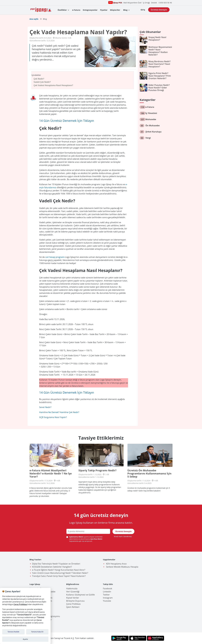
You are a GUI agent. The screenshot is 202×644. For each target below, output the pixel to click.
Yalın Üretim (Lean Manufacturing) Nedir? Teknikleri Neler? (60, 573)
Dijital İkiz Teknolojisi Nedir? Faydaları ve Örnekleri (56, 564)
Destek (154, 3)
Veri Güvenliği (73, 592)
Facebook (108, 589)
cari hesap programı (55, 257)
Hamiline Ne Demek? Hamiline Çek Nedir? (59, 412)
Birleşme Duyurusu (75, 601)
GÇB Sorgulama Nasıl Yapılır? (53, 417)
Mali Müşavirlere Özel (132, 3)
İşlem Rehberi (73, 607)
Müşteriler (115, 10)
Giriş (143, 10)
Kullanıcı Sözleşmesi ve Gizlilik (80, 595)
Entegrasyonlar (90, 10)
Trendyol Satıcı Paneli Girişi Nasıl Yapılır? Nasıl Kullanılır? (59, 576)
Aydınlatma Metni (76, 537)
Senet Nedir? (45, 407)
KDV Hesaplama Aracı (116, 564)
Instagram (108, 598)
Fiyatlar (104, 10)
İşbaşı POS (117, 3)
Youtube (107, 601)
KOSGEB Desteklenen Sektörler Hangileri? (52, 567)
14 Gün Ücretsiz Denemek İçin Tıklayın (67, 121)
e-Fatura (76, 10)
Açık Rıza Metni (96, 539)
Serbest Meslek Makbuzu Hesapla (122, 567)
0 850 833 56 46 (165, 3)
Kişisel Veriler (73, 598)
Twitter (106, 595)
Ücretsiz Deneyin (159, 10)
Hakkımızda (72, 589)
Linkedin (107, 592)
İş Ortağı (146, 3)
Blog (125, 10)
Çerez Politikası (73, 604)
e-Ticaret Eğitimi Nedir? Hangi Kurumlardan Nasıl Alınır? (59, 570)
